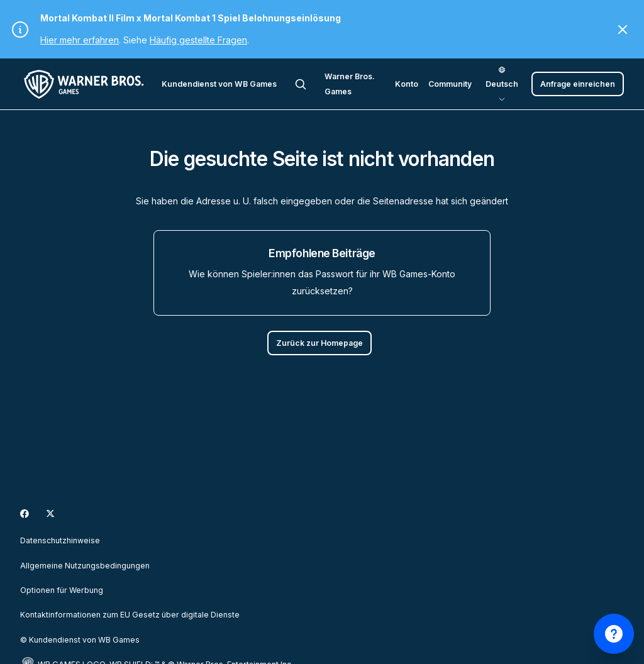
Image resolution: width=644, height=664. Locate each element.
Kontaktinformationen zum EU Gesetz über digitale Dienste (130, 615)
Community (450, 84)
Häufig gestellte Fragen (198, 40)
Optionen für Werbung (62, 590)
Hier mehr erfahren (80, 40)
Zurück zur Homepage (319, 343)
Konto (407, 84)
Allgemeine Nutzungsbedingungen (85, 566)
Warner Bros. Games (350, 84)
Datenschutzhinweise (60, 540)
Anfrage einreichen (578, 84)
